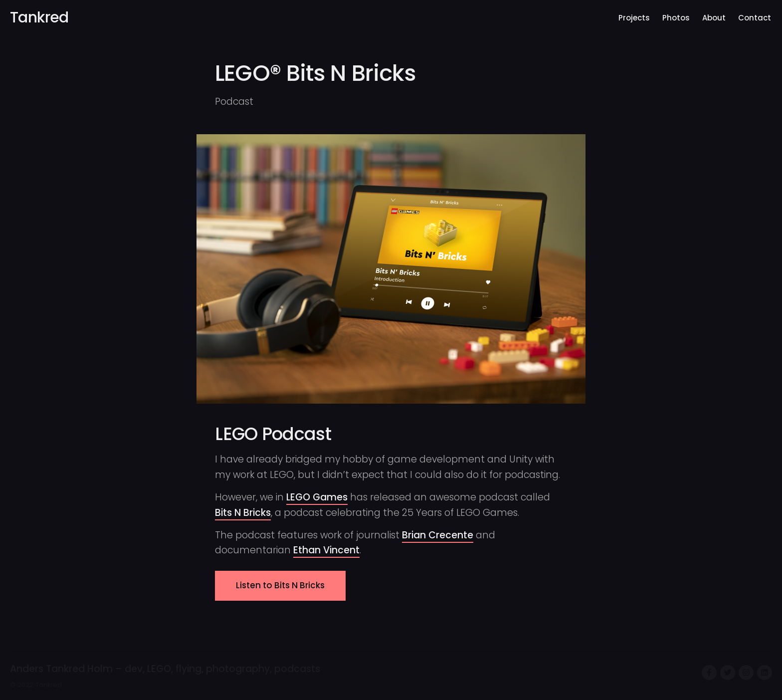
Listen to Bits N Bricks (280, 585)
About (714, 18)
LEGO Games (317, 497)
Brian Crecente (438, 535)
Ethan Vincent (326, 550)
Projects (634, 18)
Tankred (39, 17)
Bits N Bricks (243, 513)
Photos (676, 18)
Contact (755, 18)
